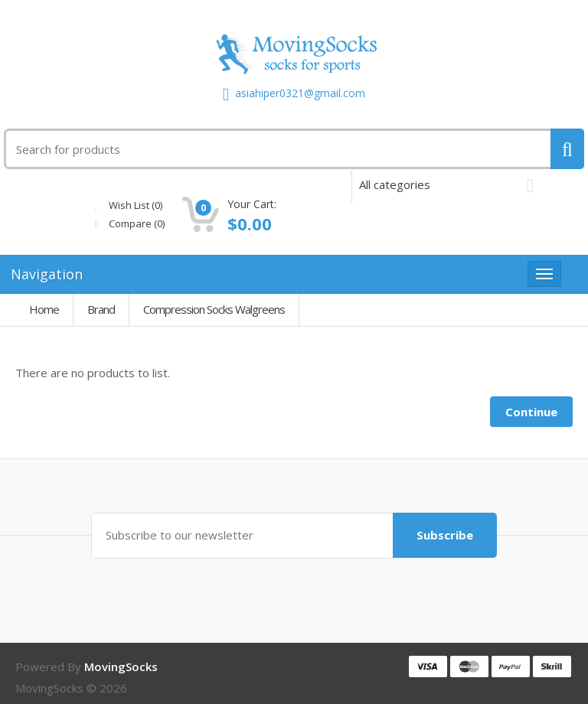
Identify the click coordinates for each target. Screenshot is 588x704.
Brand (101, 309)
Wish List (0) (245, 205)
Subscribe (444, 535)
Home (44, 309)
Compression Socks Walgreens (214, 309)
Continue (531, 412)
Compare (246, 223)
